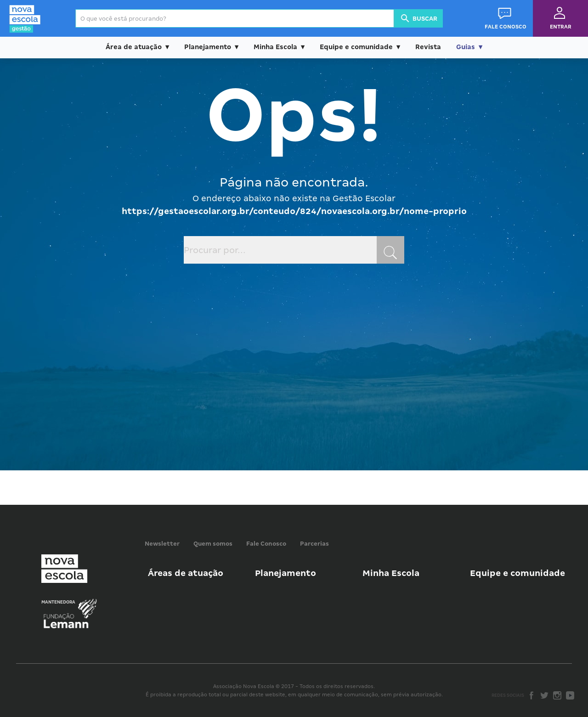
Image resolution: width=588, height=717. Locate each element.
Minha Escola (275, 47)
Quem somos (213, 544)
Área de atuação (134, 47)
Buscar (418, 18)
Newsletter (162, 544)
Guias (466, 47)
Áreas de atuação (186, 573)
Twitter (544, 695)
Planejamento (208, 47)
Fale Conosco (266, 544)
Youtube (570, 695)
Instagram (557, 695)
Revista (428, 47)
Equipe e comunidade (356, 47)
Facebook (531, 695)
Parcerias (314, 544)
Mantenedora (58, 602)
